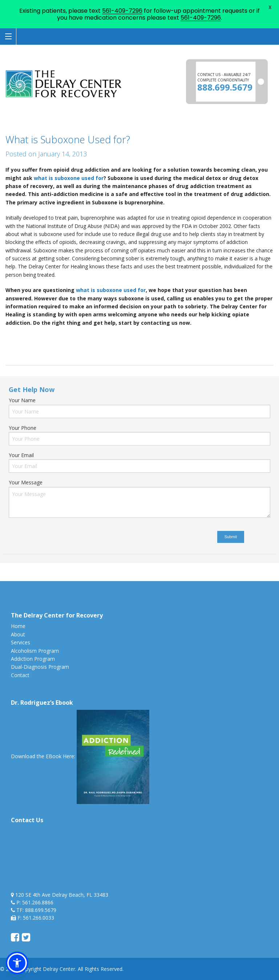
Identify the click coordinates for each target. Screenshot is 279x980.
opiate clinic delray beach (116, 338)
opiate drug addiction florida (234, 338)
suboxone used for (28, 346)
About (18, 634)
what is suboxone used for (69, 178)
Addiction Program (33, 659)
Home (18, 626)
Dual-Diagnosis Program (40, 667)
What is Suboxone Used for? (68, 139)
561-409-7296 (122, 11)
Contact (20, 675)
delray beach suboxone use (52, 338)
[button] (17, 963)
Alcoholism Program (35, 651)
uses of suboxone (74, 346)
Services (21, 642)
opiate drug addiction (173, 338)
